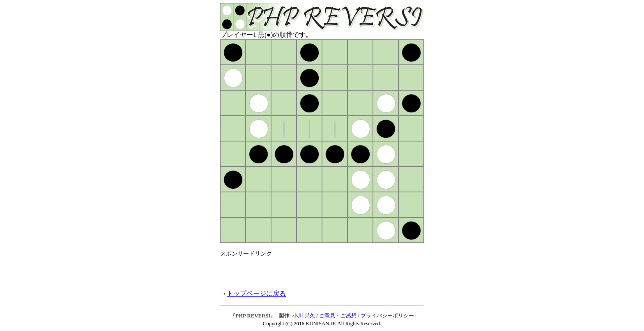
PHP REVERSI (253, 316)
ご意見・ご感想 (338, 316)
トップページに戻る (256, 293)
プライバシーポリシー (387, 316)
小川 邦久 (304, 316)
